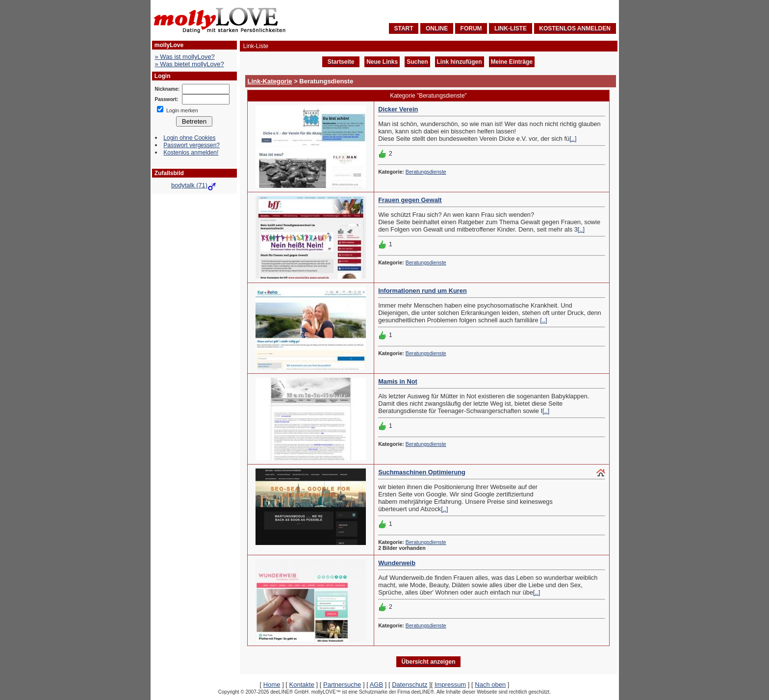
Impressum (450, 685)
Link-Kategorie (270, 81)
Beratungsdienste (426, 172)
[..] (573, 139)
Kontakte (302, 685)
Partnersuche (342, 685)
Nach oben (490, 685)
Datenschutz (410, 685)
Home (272, 685)
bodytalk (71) (194, 185)
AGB (376, 685)
